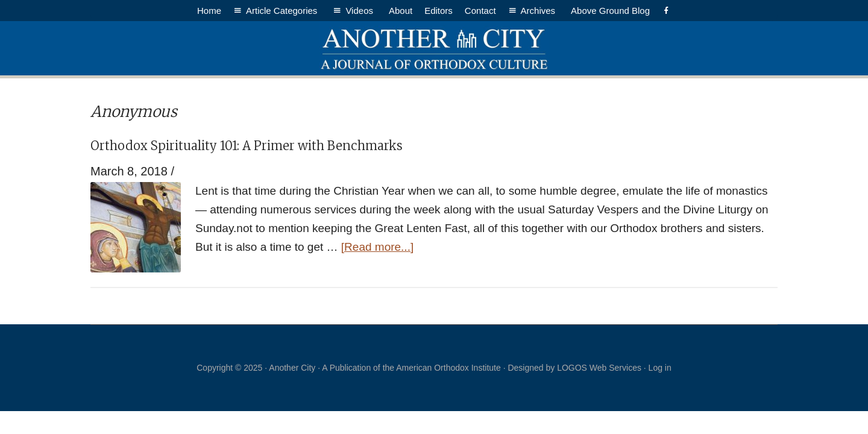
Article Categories (283, 11)
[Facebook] (666, 11)
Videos (361, 11)
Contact (480, 11)
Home (209, 11)
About (401, 11)
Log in (660, 368)
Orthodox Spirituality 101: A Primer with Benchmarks (247, 146)
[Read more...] (377, 247)
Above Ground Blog (610, 11)
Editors (439, 11)
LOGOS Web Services (599, 368)
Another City (434, 48)
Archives (540, 11)
